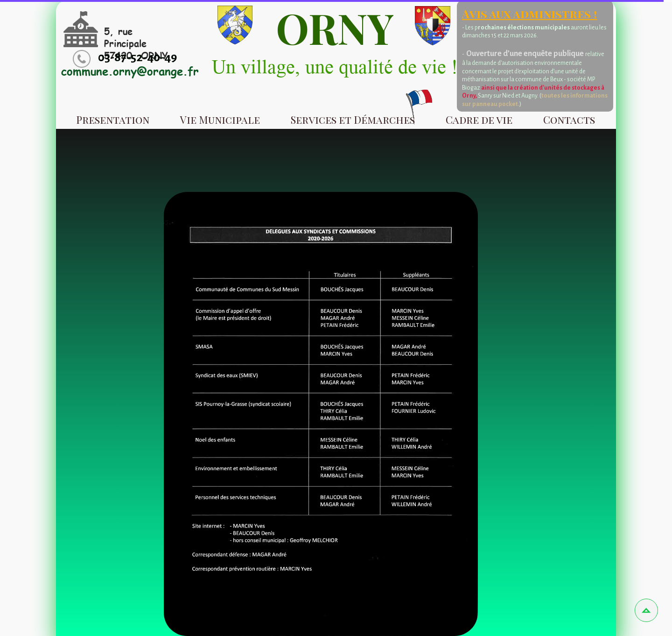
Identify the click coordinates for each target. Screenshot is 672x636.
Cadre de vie (479, 120)
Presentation (113, 120)
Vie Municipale (220, 120)
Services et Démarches (353, 120)
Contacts (569, 120)
